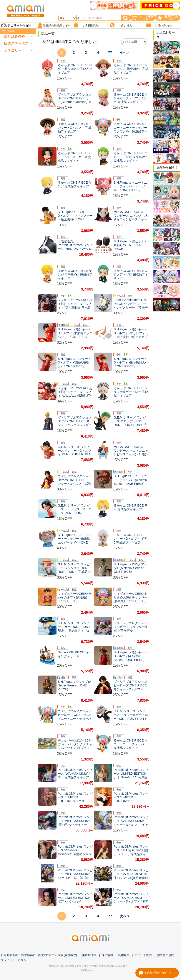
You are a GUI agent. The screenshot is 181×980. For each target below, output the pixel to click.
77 (110, 53)
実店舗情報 (89, 955)
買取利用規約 (166, 955)
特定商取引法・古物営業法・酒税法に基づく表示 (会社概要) (39, 955)
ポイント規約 (143, 955)
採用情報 (107, 955)
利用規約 (124, 955)
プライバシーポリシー (15, 960)
